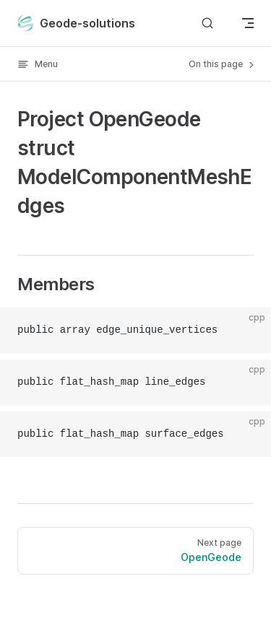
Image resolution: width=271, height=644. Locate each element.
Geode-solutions (76, 23)
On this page (223, 64)
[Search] (207, 23)
